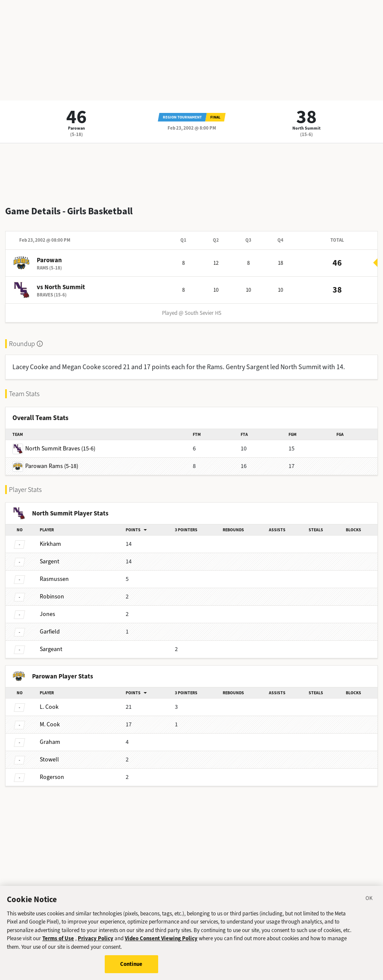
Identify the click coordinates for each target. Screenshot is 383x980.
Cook (49, 707)
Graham (50, 742)
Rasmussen (54, 579)
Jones (47, 614)
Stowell (49, 759)
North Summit (306, 128)
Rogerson (52, 777)
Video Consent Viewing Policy (161, 943)
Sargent (50, 561)
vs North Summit (61, 287)
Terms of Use (58, 943)
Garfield (50, 632)
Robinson (52, 597)
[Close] (369, 904)
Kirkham (50, 544)
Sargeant (51, 649)
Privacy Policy (96, 943)
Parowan (77, 128)
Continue (131, 969)
